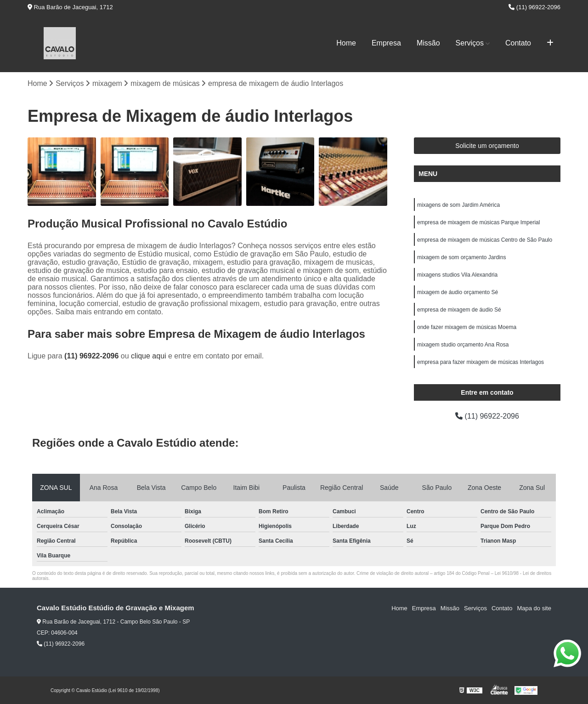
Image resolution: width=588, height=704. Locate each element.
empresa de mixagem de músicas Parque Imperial (478, 222)
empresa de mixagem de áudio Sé (459, 310)
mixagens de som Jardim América (458, 205)
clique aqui (149, 356)
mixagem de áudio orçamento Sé (458, 292)
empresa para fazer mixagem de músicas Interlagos (481, 362)
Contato (518, 43)
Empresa (386, 43)
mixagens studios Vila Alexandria (457, 275)
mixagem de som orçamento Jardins (461, 257)
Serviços (470, 43)
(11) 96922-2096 (534, 7)
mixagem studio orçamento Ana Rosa (463, 345)
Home (346, 43)
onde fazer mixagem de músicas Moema (467, 327)
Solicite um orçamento (487, 146)
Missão (428, 43)
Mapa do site (534, 608)
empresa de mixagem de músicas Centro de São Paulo (485, 240)
